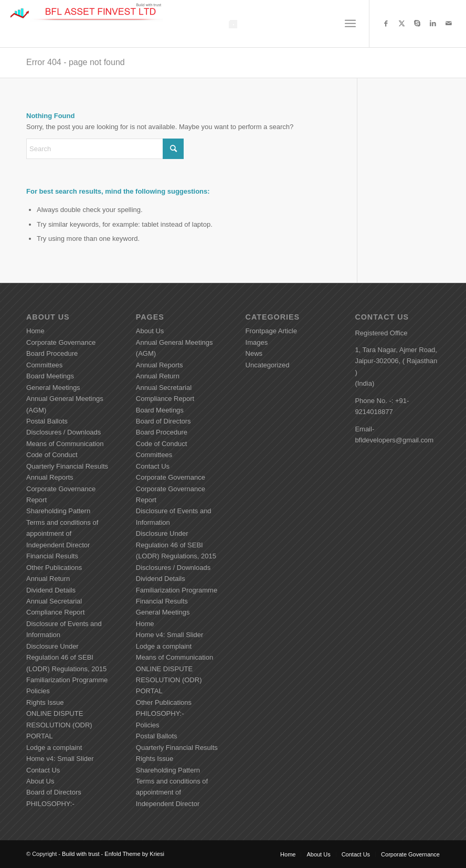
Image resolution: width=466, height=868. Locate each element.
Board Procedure (52, 353)
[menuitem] (350, 24)
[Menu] (350, 24)
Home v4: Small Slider (60, 759)
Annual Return (48, 579)
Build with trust (81, 854)
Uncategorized (268, 365)
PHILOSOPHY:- (50, 804)
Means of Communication (65, 444)
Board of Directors (54, 792)
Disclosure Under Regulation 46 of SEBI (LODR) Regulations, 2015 (66, 658)
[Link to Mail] (449, 24)
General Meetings (53, 388)
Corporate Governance (61, 342)
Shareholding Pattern (58, 511)
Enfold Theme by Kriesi (134, 854)
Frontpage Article (271, 331)
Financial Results (52, 556)
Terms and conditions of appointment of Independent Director (62, 534)
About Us (40, 781)
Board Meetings (50, 376)
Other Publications (54, 568)
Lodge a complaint (54, 748)
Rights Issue (45, 702)
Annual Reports (50, 477)
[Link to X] (401, 24)
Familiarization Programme (67, 680)
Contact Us (43, 770)
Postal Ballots (47, 421)
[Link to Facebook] (386, 24)
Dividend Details (51, 590)
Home (35, 331)
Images (257, 342)
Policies (38, 691)
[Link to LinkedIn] (433, 24)
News (254, 353)
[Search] (105, 149)
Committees (44, 365)
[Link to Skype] (417, 24)
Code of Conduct (52, 455)
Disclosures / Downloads (63, 432)
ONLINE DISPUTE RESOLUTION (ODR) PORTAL (59, 725)
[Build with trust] (88, 24)
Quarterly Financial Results (67, 466)
